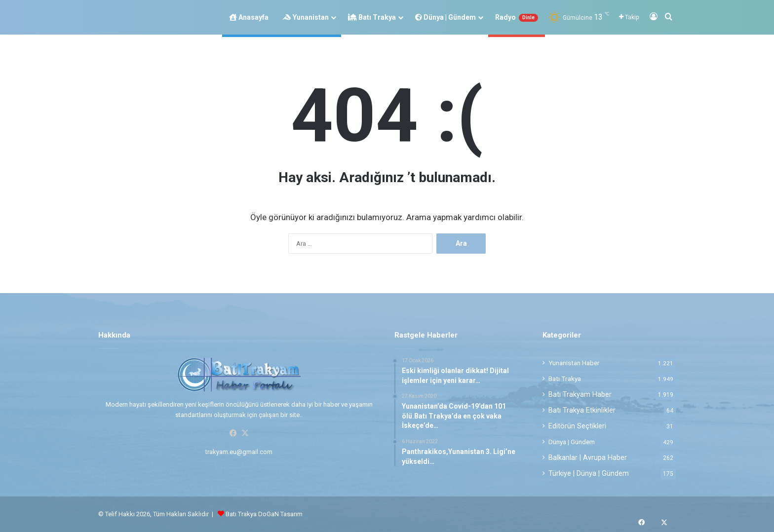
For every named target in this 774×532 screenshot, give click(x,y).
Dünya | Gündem (445, 17)
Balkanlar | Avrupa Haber (588, 457)
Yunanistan (306, 17)
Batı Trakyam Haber (580, 394)
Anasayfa (249, 17)
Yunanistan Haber (574, 363)
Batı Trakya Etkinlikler (582, 410)
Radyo (517, 18)
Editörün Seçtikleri (577, 426)
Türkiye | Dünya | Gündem (589, 473)
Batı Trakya (372, 17)
